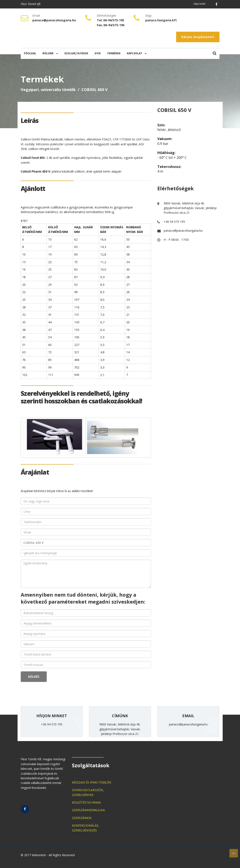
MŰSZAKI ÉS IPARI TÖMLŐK (92, 782)
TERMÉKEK (114, 53)
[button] (215, 54)
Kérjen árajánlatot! (198, 37)
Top (234, 853)
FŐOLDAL (30, 53)
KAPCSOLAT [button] (137, 53)
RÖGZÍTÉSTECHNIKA (86, 802)
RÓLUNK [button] (50, 53)
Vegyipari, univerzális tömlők (48, 90)
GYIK (98, 53)
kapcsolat (200, 4)
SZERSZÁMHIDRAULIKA (88, 810)
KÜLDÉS (34, 677)
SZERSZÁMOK (82, 818)
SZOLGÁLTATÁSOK (76, 53)
